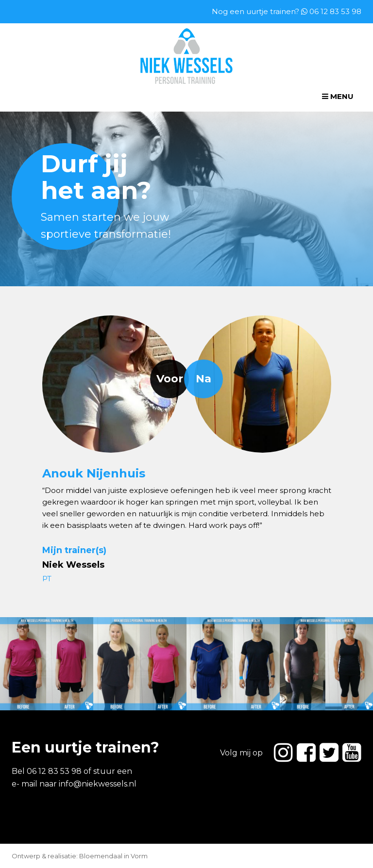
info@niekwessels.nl (98, 784)
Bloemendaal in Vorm (113, 856)
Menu (338, 96)
